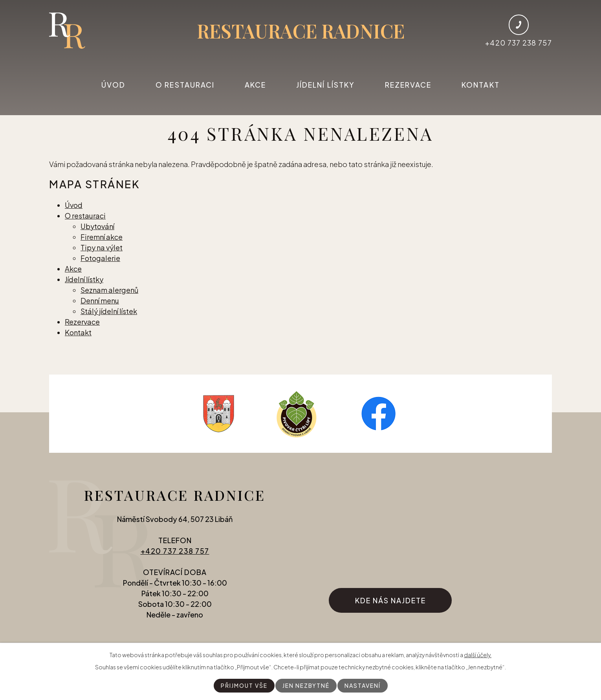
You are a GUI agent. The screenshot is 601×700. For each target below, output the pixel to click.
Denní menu (100, 300)
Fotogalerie (100, 258)
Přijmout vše (244, 685)
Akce (255, 85)
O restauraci (185, 85)
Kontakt (481, 85)
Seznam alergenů (109, 290)
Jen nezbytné (306, 685)
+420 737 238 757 (175, 551)
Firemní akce (102, 237)
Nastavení (363, 685)
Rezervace (408, 85)
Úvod (113, 85)
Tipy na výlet (102, 247)
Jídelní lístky (325, 85)
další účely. (478, 655)
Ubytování (97, 226)
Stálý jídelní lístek (109, 311)
